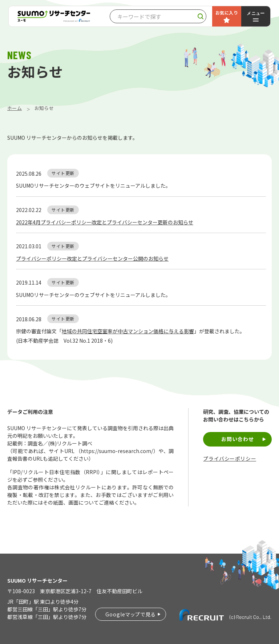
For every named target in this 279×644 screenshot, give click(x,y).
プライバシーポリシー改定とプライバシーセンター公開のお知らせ (92, 258)
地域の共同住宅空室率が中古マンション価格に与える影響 (128, 331)
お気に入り (227, 13)
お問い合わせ (238, 439)
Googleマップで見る (131, 614)
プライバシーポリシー (230, 459)
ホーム (15, 108)
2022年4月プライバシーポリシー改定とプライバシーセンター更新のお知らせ (105, 222)
